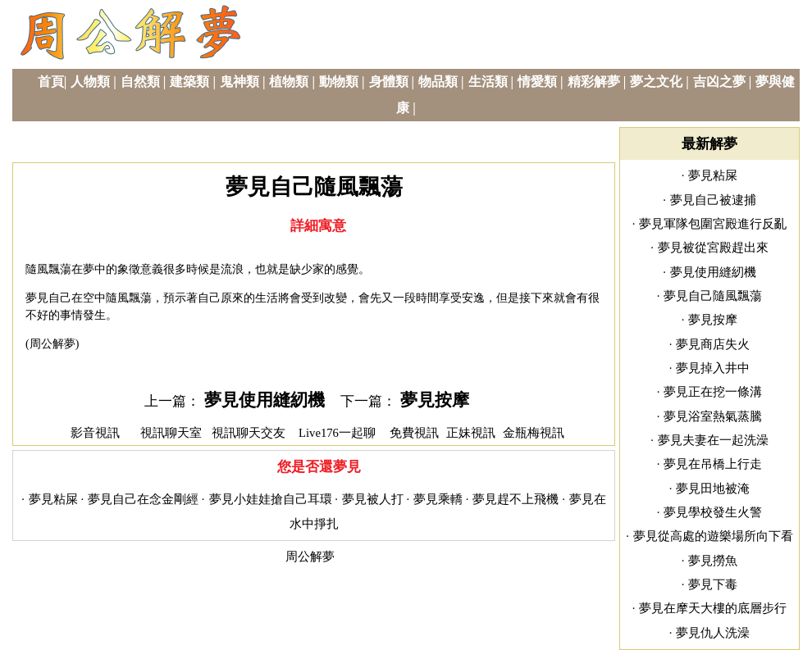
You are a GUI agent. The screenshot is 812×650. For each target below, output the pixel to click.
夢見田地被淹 (713, 489)
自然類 (140, 82)
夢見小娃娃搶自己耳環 (271, 499)
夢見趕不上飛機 (515, 499)
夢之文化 (656, 82)
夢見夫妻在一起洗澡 (713, 440)
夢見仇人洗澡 (713, 633)
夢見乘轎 (438, 499)
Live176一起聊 (339, 433)
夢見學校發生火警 (713, 512)
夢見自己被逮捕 (713, 200)
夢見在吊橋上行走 (713, 464)
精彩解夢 (594, 82)
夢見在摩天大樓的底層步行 (713, 608)
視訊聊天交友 (249, 433)
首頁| (52, 82)
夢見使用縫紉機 (265, 400)
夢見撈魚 (713, 561)
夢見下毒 (713, 584)
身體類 (389, 82)
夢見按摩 (435, 400)
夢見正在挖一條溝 (713, 392)
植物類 (289, 82)
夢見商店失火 (713, 344)
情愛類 (537, 82)
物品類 (438, 82)
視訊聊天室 (171, 433)
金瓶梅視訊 (534, 433)
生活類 (488, 82)
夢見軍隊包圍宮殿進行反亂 (713, 224)
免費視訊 (414, 433)
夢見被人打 (373, 499)
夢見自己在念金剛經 (143, 499)
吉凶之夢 (719, 82)
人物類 (90, 82)
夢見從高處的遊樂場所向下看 (713, 536)
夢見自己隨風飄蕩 (713, 296)
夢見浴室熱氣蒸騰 (713, 416)
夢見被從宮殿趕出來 (713, 248)
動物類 (339, 82)
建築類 (189, 82)
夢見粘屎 (53, 499)
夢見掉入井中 (713, 368)
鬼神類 (239, 82)
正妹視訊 (471, 433)
